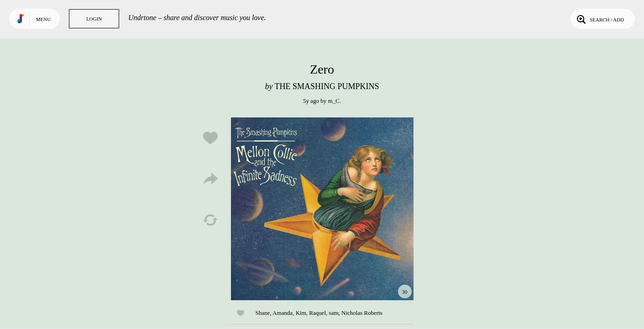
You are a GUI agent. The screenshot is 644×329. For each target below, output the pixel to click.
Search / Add (599, 19)
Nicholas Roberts (362, 313)
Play (322, 209)
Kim (301, 313)
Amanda (283, 313)
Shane (263, 313)
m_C (333, 101)
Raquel (317, 313)
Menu (43, 19)
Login (94, 19)
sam (334, 313)
